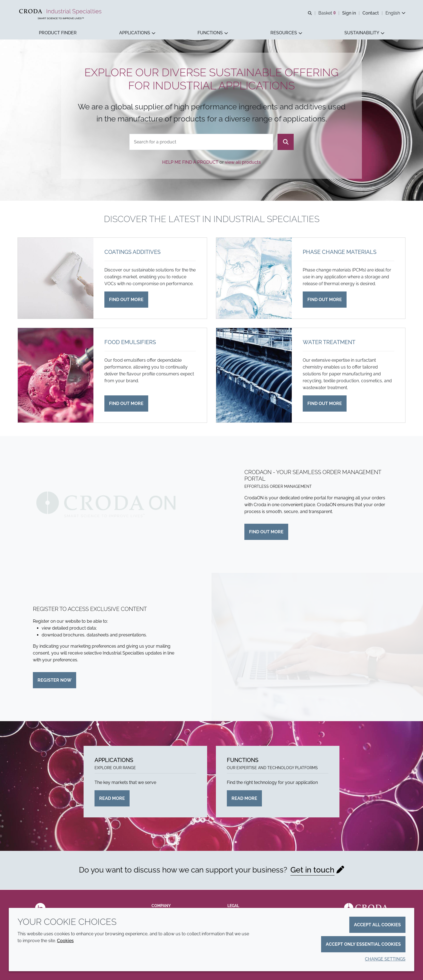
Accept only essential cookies (363, 944)
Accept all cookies (377, 925)
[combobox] (201, 142)
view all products (243, 163)
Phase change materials (340, 253)
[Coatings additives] (56, 279)
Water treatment (329, 343)
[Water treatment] (254, 376)
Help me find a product (190, 163)
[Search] (286, 142)
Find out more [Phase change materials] (325, 300)
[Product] (201, 142)
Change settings (385, 959)
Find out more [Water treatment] (325, 404)
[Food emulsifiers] (56, 376)
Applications (114, 761)
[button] (58, 33)
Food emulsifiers (130, 343)
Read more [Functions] (244, 799)
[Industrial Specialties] (61, 12)
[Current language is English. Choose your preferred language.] (395, 13)
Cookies (65, 941)
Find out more (266, 532)
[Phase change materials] (254, 279)
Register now (55, 681)
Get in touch (312, 870)
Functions (243, 761)
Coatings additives (132, 253)
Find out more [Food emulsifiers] (126, 404)
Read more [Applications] (112, 799)
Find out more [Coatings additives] (126, 300)
